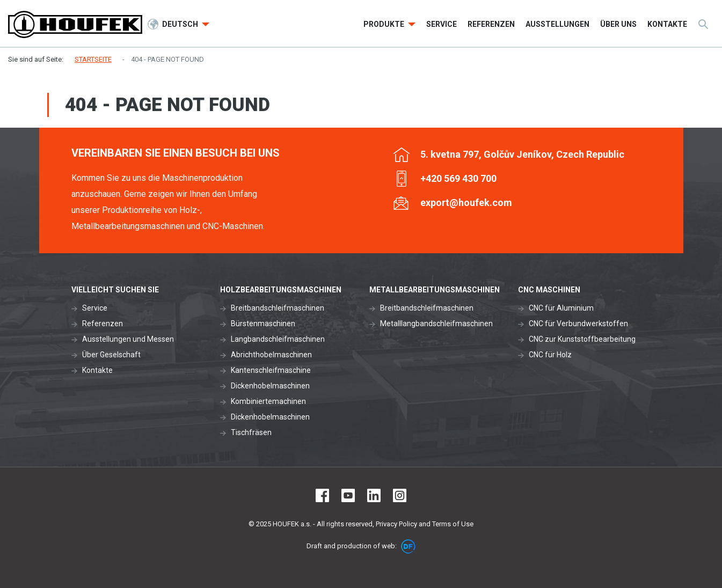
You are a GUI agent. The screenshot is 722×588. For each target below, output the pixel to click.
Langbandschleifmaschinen (278, 339)
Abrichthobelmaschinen (271, 355)
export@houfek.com (466, 203)
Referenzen (103, 324)
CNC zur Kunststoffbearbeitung (582, 339)
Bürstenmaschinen (263, 324)
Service (95, 308)
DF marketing (408, 546)
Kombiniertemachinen (268, 401)
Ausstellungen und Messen (128, 339)
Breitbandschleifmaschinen (278, 308)
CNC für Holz (550, 355)
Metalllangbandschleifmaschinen (436, 324)
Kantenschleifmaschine (271, 370)
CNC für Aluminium (561, 308)
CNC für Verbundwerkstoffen (578, 324)
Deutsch (181, 24)
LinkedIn (374, 495)
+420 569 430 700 (458, 178)
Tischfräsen (251, 432)
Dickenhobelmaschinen (270, 386)
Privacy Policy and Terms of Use (425, 524)
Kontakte (97, 370)
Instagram (400, 495)
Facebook (322, 495)
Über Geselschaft (111, 355)
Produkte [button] (385, 24)
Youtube (348, 495)
